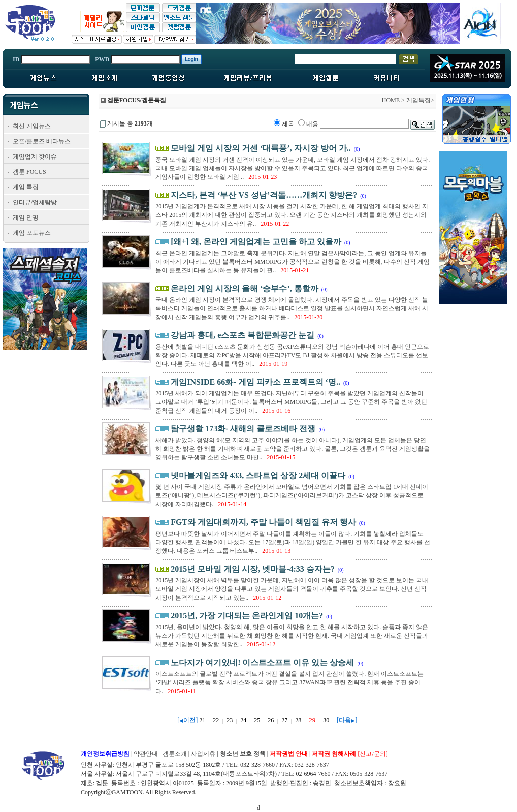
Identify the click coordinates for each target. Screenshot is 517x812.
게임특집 (418, 100)
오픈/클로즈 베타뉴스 (42, 141)
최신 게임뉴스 (32, 126)
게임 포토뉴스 (32, 233)
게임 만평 (26, 217)
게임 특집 (26, 187)
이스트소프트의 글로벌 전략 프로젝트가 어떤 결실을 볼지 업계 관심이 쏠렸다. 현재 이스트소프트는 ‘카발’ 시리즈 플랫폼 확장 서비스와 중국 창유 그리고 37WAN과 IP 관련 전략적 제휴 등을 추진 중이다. (289, 682)
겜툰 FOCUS (29, 172)
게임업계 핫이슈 (35, 157)
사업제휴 (203, 754)
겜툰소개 (175, 754)
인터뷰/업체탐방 (35, 202)
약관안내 (146, 754)
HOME (391, 100)
